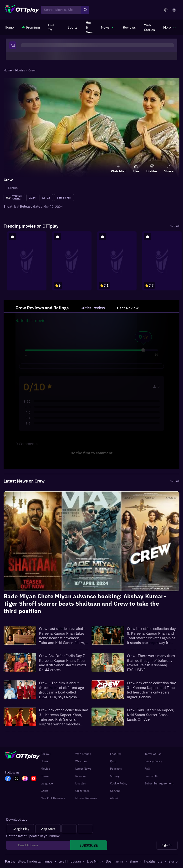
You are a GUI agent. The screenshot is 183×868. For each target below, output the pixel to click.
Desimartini (115, 861)
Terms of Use (153, 754)
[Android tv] (69, 829)
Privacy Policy (153, 761)
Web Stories (83, 754)
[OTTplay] (22, 10)
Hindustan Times (40, 861)
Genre (45, 791)
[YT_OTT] (35, 779)
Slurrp (173, 861)
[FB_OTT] (9, 779)
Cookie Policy (119, 783)
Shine (134, 861)
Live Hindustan (70, 861)
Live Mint (94, 861)
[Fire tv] (85, 829)
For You (46, 754)
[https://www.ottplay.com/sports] (73, 27)
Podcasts (116, 768)
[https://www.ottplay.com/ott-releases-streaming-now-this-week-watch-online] (89, 27)
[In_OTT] (26, 779)
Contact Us (152, 776)
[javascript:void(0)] (54, 27)
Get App (115, 791)
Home (45, 761)
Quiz (113, 761)
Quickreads (82, 791)
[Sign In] (167, 845)
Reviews (81, 776)
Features (116, 754)
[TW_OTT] (18, 779)
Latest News (83, 768)
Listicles (81, 783)
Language (47, 783)
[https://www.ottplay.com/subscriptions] (31, 27)
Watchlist (81, 761)
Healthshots (153, 861)
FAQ (147, 768)
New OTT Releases (53, 798)
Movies (45, 768)
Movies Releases (86, 798)
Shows (45, 776)
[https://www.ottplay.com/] (9, 27)
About (114, 798)
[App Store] (48, 829)
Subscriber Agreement (159, 783)
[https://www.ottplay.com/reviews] (129, 27)
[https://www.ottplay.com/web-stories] (150, 27)
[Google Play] (20, 829)
